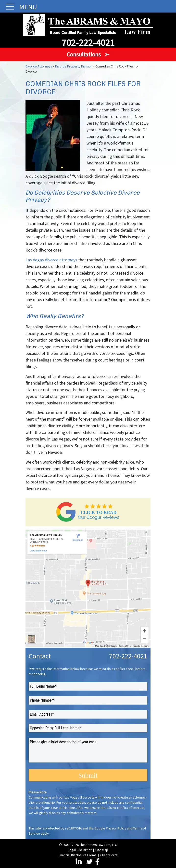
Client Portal (109, 855)
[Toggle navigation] (9, 7)
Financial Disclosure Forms (77, 855)
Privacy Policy (116, 828)
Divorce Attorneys (39, 66)
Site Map (102, 850)
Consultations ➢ (88, 54)
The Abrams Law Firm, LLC (98, 845)
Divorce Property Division (74, 66)
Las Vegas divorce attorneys (51, 260)
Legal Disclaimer (80, 850)
